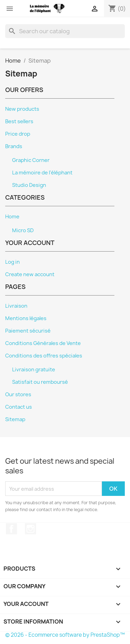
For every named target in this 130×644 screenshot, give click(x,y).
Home (12, 217)
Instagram (31, 529)
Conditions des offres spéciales (44, 356)
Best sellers (19, 121)
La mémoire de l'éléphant (42, 173)
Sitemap (15, 419)
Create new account (30, 274)
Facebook (11, 529)
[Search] (65, 31)
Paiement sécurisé (28, 331)
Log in (12, 262)
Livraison (16, 306)
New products (22, 109)
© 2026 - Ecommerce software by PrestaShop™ (65, 635)
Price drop (18, 134)
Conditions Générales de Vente (43, 343)
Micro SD (23, 230)
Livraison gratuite (34, 370)
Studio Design (29, 185)
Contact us (19, 407)
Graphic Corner (31, 160)
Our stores (18, 394)
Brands (14, 146)
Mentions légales (26, 318)
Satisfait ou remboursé (40, 382)
